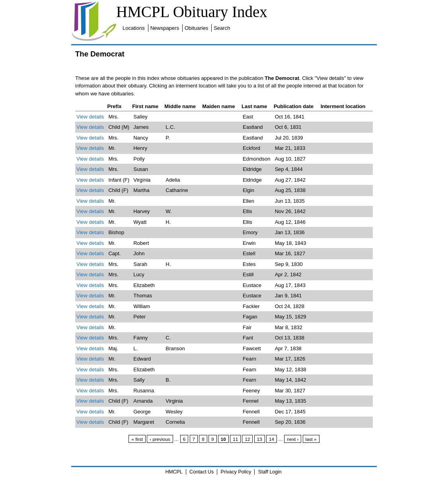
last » (311, 439)
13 (260, 439)
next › (293, 439)
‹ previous (160, 439)
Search (222, 28)
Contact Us (202, 472)
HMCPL (174, 472)
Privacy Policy (236, 472)
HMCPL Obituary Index (192, 12)
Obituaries (196, 28)
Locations (134, 28)
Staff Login (270, 472)
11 (235, 439)
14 (272, 439)
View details (90, 117)
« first (137, 439)
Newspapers (165, 28)
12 (247, 439)
